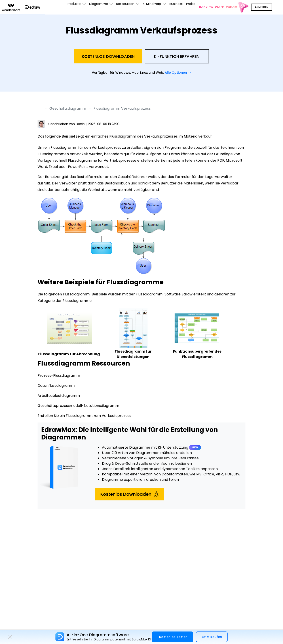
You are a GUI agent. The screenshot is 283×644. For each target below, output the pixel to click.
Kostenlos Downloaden (108, 56)
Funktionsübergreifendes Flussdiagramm (197, 354)
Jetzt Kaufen (212, 637)
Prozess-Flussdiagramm (59, 375)
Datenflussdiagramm (56, 386)
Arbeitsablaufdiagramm (59, 396)
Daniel (81, 124)
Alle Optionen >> (178, 73)
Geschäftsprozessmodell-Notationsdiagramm (78, 406)
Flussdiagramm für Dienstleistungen (133, 354)
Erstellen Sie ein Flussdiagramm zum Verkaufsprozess (84, 416)
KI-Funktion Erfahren (177, 56)
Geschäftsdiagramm (68, 108)
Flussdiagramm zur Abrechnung (69, 354)
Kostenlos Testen (173, 637)
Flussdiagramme (77, 301)
